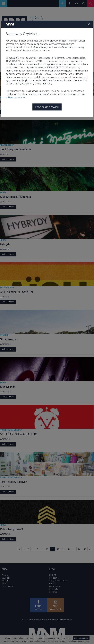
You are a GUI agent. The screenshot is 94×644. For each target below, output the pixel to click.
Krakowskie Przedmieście (16, 102)
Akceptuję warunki (81, 638)
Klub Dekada (8, 387)
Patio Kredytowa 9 (11, 529)
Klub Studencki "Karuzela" (16, 197)
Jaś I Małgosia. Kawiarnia (16, 149)
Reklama (53, 592)
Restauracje (7, 145)
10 (47, 549)
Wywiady (6, 578)
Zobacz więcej (8, 112)
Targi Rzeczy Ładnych (13, 482)
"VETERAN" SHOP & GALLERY (19, 434)
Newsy (5, 575)
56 (79, 549)
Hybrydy (5, 244)
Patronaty (54, 589)
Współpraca (55, 586)
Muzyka (6, 581)
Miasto (5, 584)
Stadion (4, 335)
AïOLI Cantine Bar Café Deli (17, 292)
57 (85, 549)
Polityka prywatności (58, 581)
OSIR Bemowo (9, 339)
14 (69, 549)
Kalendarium (8, 586)
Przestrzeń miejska (11, 98)
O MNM (52, 575)
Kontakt (53, 584)
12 (58, 549)
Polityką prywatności (63, 638)
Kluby (3, 193)
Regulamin (54, 578)
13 (64, 549)
